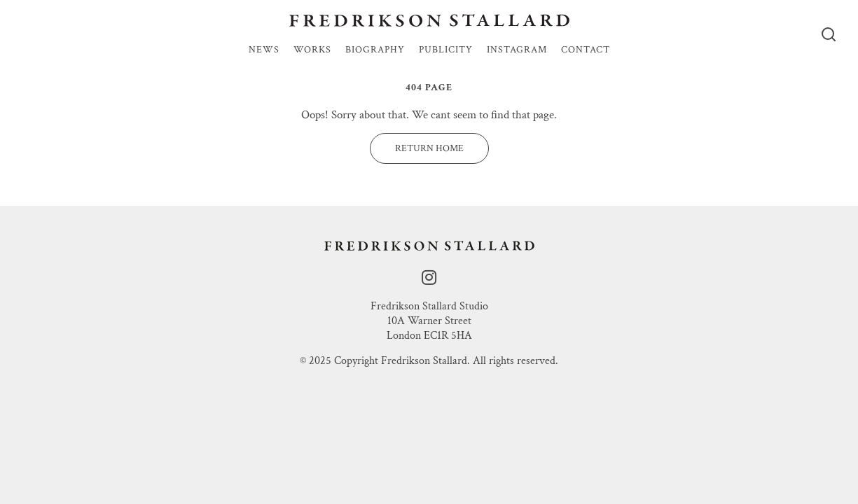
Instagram (517, 50)
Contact (586, 50)
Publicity (446, 50)
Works (312, 50)
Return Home (429, 148)
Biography (375, 50)
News (264, 50)
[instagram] (429, 278)
